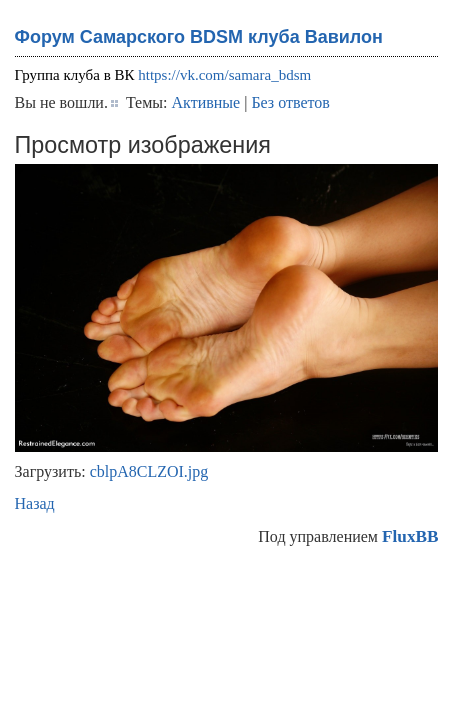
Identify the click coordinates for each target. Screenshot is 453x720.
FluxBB (410, 536)
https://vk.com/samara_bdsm (224, 75)
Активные (206, 102)
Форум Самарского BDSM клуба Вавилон (199, 37)
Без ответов (290, 102)
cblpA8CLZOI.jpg (149, 471)
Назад (35, 503)
